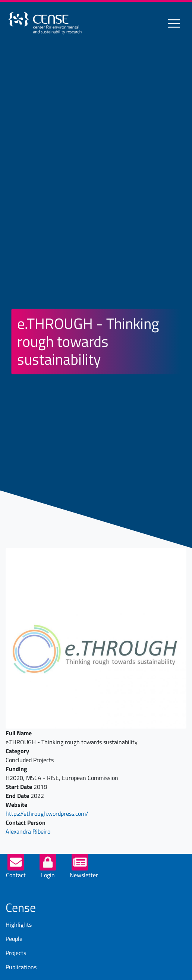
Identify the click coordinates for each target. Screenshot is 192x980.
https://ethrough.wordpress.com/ (47, 814)
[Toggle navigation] (174, 23)
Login (48, 875)
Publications (21, 967)
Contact (16, 875)
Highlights (19, 925)
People (14, 939)
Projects (16, 953)
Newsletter (84, 875)
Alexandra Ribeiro (28, 831)
